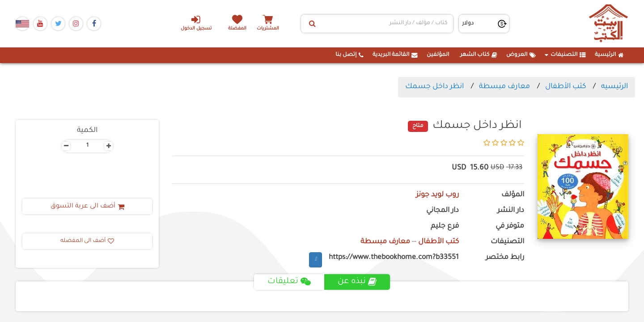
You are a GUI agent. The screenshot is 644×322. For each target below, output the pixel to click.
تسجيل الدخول (196, 23)
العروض (521, 55)
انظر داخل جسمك (434, 87)
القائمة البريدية (395, 55)
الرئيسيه (614, 87)
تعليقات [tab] (289, 282)
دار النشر (511, 211)
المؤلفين (438, 55)
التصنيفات (565, 55)
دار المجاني (443, 211)
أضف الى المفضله (87, 241)
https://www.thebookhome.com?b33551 (394, 258)
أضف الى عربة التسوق (87, 207)
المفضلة (237, 29)
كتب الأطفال (566, 87)
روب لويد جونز (437, 195)
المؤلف (513, 195)
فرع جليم (445, 227)
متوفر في (510, 227)
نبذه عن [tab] (357, 282)
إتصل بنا (350, 55)
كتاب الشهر (479, 55)
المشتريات (268, 29)
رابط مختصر (505, 258)
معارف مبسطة (504, 87)
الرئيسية (609, 55)
